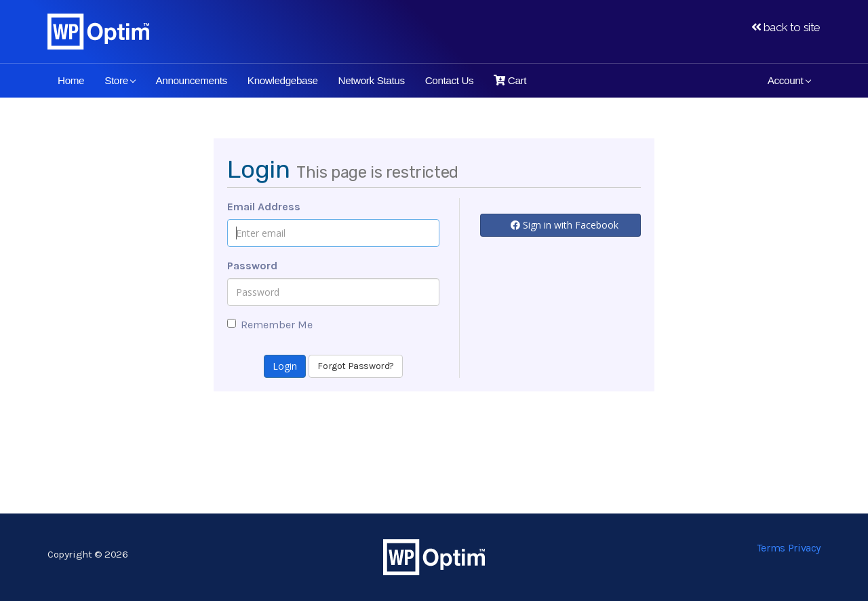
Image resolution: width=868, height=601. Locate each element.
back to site (786, 27)
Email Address (264, 207)
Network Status (372, 80)
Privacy (804, 548)
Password (252, 266)
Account (789, 80)
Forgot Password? (356, 366)
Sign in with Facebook (565, 225)
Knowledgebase (283, 80)
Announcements (191, 80)
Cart (510, 80)
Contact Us (450, 80)
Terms (771, 548)
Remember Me (270, 325)
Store (120, 80)
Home (71, 80)
